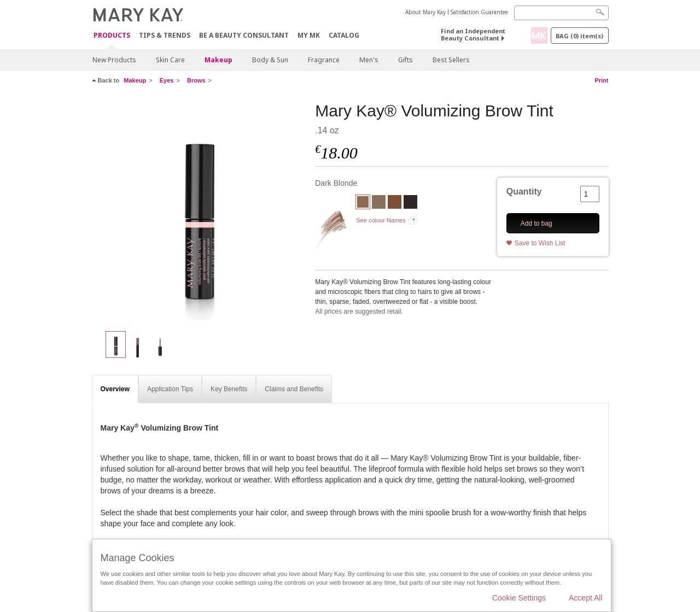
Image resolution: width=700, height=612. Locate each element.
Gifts (406, 60)
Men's (369, 60)
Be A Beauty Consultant (244, 35)
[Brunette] (395, 203)
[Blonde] (379, 203)
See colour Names (381, 220)
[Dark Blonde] (200, 211)
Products (112, 36)
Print (601, 80)
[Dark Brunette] (410, 203)
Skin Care (170, 60)
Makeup (218, 60)
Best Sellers (451, 60)
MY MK (309, 35)
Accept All (585, 598)
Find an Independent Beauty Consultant (473, 34)
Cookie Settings (519, 598)
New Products (114, 60)
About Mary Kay (425, 12)
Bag (579, 36)
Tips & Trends (165, 35)
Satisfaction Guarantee (479, 12)
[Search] (561, 13)
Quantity (524, 192)
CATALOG (344, 35)
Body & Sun (270, 60)
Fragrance (324, 60)
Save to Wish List (540, 243)
